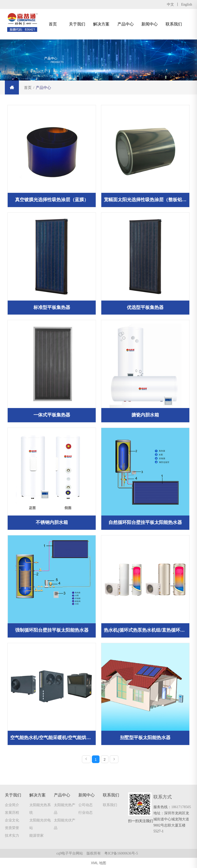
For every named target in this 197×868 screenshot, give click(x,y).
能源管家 (36, 836)
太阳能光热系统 (40, 809)
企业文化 (12, 820)
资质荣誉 (12, 828)
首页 (53, 24)
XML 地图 (98, 863)
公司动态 (85, 805)
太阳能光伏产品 (65, 824)
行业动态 (85, 813)
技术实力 (12, 836)
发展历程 (12, 813)
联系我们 (174, 24)
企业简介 (12, 805)
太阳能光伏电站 (40, 824)
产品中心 (126, 24)
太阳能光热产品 (65, 809)
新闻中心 (150, 24)
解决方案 (101, 24)
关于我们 (77, 24)
